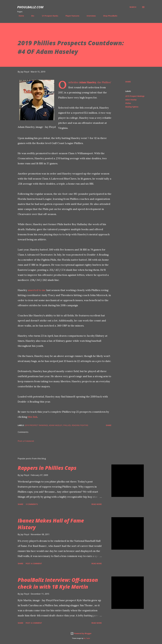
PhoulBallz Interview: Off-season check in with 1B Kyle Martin (58, 583)
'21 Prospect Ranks (48, 16)
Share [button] (128, 82)
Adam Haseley (88, 82)
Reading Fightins (132, 107)
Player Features (71, 16)
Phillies (128, 103)
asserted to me (37, 290)
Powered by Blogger (81, 633)
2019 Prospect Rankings (135, 96)
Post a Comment (26, 441)
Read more (97, 504)
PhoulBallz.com (30, 7)
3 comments (32, 504)
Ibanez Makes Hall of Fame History (51, 524)
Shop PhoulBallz (109, 16)
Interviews (90, 16)
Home (20, 16)
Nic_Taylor (87, 638)
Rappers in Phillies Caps (47, 468)
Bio (31, 16)
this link (33, 417)
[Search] (133, 7)
